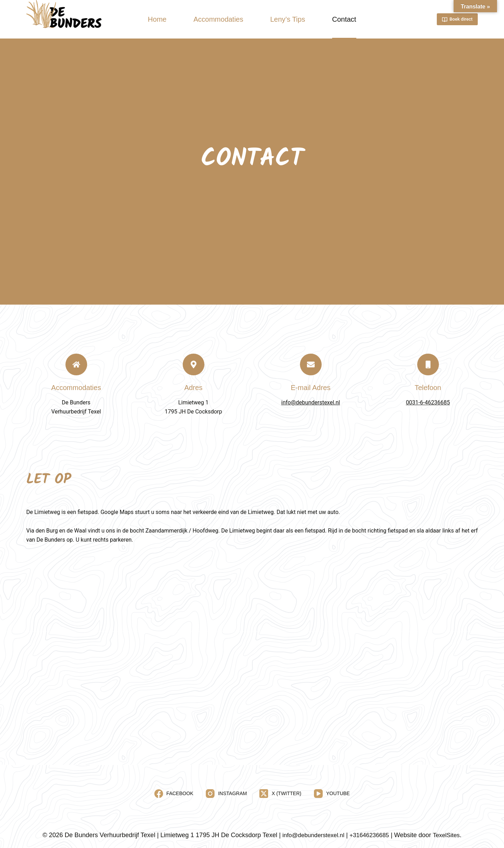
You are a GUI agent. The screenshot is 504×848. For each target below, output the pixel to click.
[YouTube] (332, 794)
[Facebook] (174, 794)
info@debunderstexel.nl (311, 402)
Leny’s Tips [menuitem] (288, 19)
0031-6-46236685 (428, 402)
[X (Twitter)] (280, 794)
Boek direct (457, 19)
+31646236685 (370, 835)
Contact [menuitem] (344, 19)
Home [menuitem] (157, 19)
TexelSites (450, 835)
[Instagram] (226, 794)
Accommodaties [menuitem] (218, 19)
